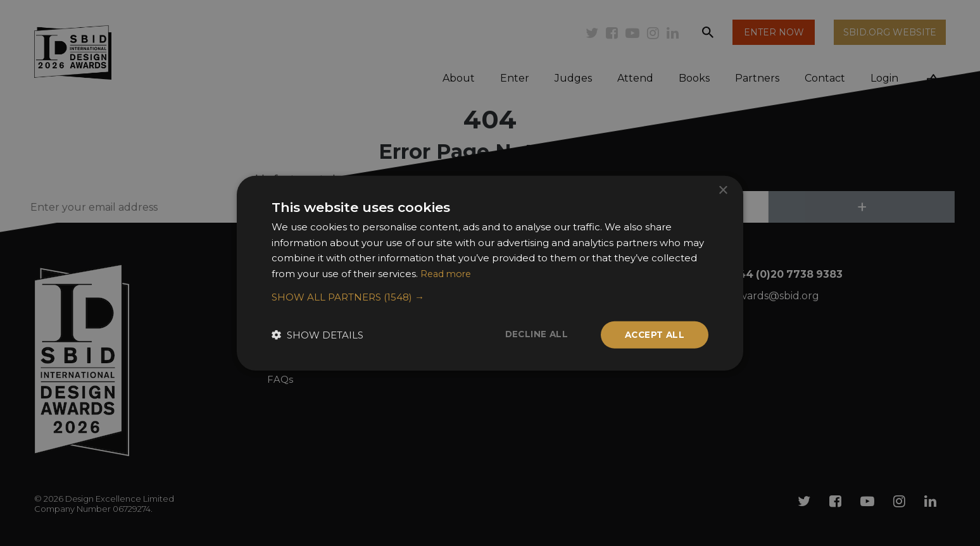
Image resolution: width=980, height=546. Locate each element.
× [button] (723, 189)
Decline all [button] (532, 334)
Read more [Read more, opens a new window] (448, 273)
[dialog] (490, 273)
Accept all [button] (653, 335)
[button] (490, 297)
